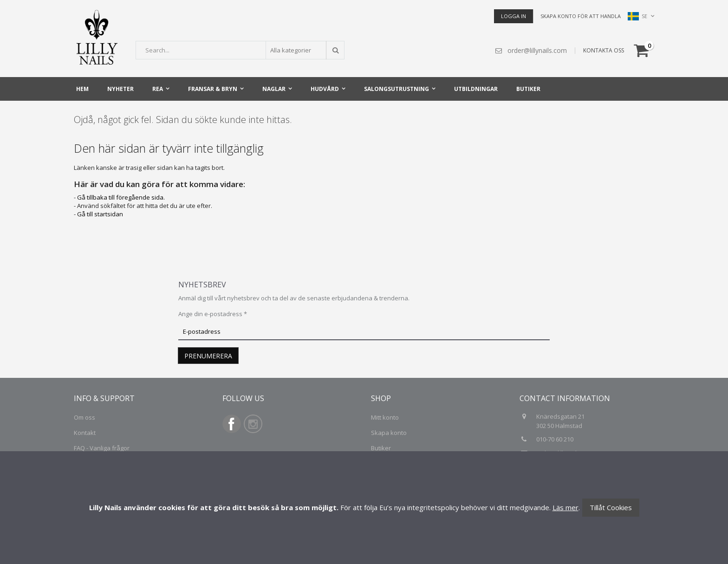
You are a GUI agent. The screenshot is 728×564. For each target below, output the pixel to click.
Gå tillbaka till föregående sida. (121, 197)
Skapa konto (389, 433)
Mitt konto (385, 417)
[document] (364, 508)
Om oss (84, 417)
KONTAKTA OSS (604, 50)
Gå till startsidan (100, 214)
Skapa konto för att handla (581, 16)
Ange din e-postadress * (213, 314)
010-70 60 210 (556, 439)
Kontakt (85, 433)
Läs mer (565, 507)
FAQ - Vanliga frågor (102, 448)
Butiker (381, 448)
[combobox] (240, 50)
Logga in (513, 16)
